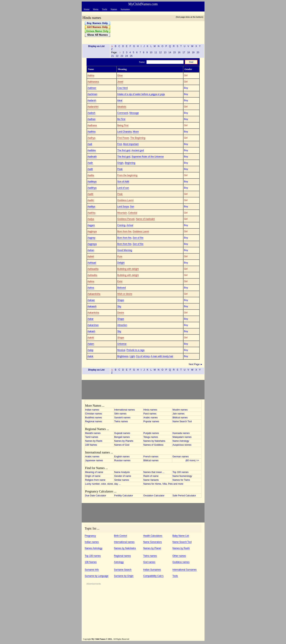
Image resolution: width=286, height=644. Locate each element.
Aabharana (93, 82)
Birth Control (121, 536)
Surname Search (123, 570)
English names (122, 457)
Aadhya (92, 138)
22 (117, 56)
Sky (119, 306)
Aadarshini (93, 107)
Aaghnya (92, 232)
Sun (132, 207)
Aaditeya (92, 182)
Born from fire (124, 232)
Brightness (123, 356)
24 (127, 56)
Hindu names (150, 410)
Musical (121, 350)
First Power (123, 138)
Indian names (92, 410)
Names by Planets (124, 441)
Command (123, 113)
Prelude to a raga (135, 350)
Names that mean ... (154, 472)
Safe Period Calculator (184, 496)
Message (134, 113)
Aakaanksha (94, 294)
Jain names (178, 414)
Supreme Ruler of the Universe (148, 157)
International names (124, 410)
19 (193, 52)
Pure (120, 256)
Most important (131, 144)
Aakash (91, 331)
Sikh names (120, 414)
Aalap (91, 350)
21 (112, 56)
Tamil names (92, 437)
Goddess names (181, 562)
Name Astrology (181, 441)
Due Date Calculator (96, 496)
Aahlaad (92, 263)
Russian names (122, 460)
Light (132, 356)
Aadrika (92, 213)
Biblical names (180, 418)
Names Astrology (94, 548)
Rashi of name (151, 476)
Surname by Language (97, 576)
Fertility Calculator (124, 496)
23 (122, 56)
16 (179, 52)
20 (198, 52)
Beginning (130, 163)
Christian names (94, 414)
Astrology (119, 562)
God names (149, 562)
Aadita (91, 175)
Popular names (151, 421)
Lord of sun (123, 188)
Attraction (122, 325)
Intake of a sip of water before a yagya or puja (141, 94)
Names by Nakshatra (154, 441)
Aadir (90, 163)
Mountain (122, 213)
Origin (120, 163)
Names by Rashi (94, 441)
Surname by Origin (124, 576)
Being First (123, 125)
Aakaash (92, 306)
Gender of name (123, 476)
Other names (179, 556)
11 (156, 52)
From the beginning (127, 175)
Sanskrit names (122, 418)
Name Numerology (182, 476)
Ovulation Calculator (154, 496)
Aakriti (91, 338)
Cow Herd (123, 88)
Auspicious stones (182, 445)
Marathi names (93, 433)
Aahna (91, 281)
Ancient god (138, 150)
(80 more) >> (193, 460)
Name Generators (153, 542)
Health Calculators (153, 536)
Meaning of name (94, 472)
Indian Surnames (152, 570)
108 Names (91, 445)
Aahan (91, 250)
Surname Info (92, 570)
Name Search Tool (182, 421)
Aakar (91, 319)
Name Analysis (122, 472)
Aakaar (91, 300)
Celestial (133, 213)
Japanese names (94, 460)
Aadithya (92, 188)
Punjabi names (151, 433)
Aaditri (91, 200)
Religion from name (95, 480)
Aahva (91, 288)
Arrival (130, 225)
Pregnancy (90, 536)
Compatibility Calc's (153, 576)
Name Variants (151, 480)
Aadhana (92, 125)
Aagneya (92, 244)
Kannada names (181, 433)
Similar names (122, 480)
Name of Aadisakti (145, 219)
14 (170, 52)
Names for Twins (181, 480)
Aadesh (92, 113)
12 (160, 52)
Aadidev (92, 150)
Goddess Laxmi (125, 200)
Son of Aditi (123, 182)
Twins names (121, 421)
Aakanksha (93, 313)
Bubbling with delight (128, 269)
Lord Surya (123, 207)
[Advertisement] (156, 31)
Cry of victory (143, 356)
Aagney (92, 238)
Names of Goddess (154, 445)
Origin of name (93, 476)
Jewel (120, 82)
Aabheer (92, 88)
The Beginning (138, 138)
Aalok (90, 356)
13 (165, 52)
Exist (120, 281)
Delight (121, 263)
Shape (121, 300)
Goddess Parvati (126, 219)
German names (181, 457)
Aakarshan (93, 325)
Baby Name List (181, 536)
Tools (175, 576)
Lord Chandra (124, 132)
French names (151, 457)
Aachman (93, 94)
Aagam (91, 225)
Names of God (122, 445)
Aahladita (92, 275)
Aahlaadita (93, 269)
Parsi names (150, 414)
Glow (120, 75)
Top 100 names (181, 472)
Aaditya (91, 207)
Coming (121, 225)
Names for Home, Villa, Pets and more (163, 484)
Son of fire (138, 238)
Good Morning (125, 250)
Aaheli (91, 256)
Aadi (90, 144)
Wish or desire (125, 294)
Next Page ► (196, 364)
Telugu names (151, 437)
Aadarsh (92, 100)
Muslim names (180, 410)
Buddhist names (94, 418)
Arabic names (151, 418)
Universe (122, 344)
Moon (136, 132)
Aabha (91, 75)
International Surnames (185, 570)
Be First (121, 119)
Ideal (120, 100)
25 (131, 56)
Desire (121, 313)
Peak (120, 169)
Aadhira (92, 132)
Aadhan (92, 119)
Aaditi (90, 194)
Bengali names (122, 437)
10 (151, 52)
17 (184, 52)
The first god (124, 150)
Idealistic (122, 107)
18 (189, 52)
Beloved (122, 288)
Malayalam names (182, 437)
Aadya (91, 219)
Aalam (91, 344)
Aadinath (92, 157)
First (120, 144)
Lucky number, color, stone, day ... (103, 484)
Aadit (90, 169)
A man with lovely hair (162, 356)
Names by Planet (152, 548)
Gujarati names (122, 433)
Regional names (94, 421)
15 (174, 52)
